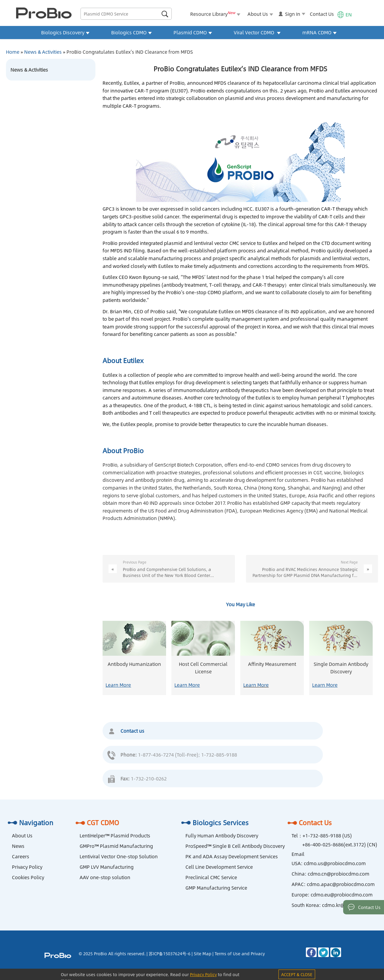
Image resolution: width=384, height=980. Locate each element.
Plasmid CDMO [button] (193, 32)
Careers (21, 856)
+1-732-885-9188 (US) (327, 835)
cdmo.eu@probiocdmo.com (342, 895)
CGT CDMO (96, 822)
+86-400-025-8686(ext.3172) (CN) (340, 844)
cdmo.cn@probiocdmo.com (339, 874)
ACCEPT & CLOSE (297, 974)
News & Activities (43, 52)
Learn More (118, 685)
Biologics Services (214, 822)
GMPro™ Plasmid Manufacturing (116, 846)
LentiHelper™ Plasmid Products (115, 835)
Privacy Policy (27, 867)
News (18, 846)
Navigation (30, 822)
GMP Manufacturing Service (216, 888)
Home (13, 52)
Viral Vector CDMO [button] (257, 32)
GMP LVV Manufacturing (107, 867)
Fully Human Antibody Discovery (222, 835)
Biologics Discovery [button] (65, 32)
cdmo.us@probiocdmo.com (335, 863)
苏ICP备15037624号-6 (170, 953)
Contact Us (322, 14)
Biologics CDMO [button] (131, 32)
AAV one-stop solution (105, 877)
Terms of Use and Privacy (240, 953)
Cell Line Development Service (219, 867)
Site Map (203, 953)
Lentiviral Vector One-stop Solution (119, 856)
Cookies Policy (28, 877)
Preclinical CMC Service (211, 877)
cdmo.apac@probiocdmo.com (341, 884)
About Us (22, 835)
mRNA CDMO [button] (319, 32)
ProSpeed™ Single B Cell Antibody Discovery (235, 846)
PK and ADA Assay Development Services (232, 856)
